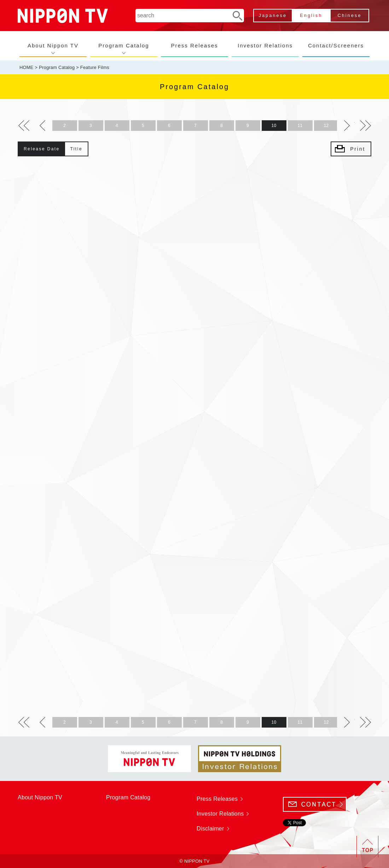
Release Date (42, 149)
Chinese (349, 15)
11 (300, 126)
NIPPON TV (63, 16)
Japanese (273, 15)
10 (274, 126)
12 (326, 126)
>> (24, 126)
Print (358, 149)
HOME (27, 67)
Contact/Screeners (336, 45)
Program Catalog (124, 45)
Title (76, 149)
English (311, 15)
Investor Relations (265, 45)
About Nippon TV (53, 45)
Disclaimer (210, 829)
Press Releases (194, 45)
